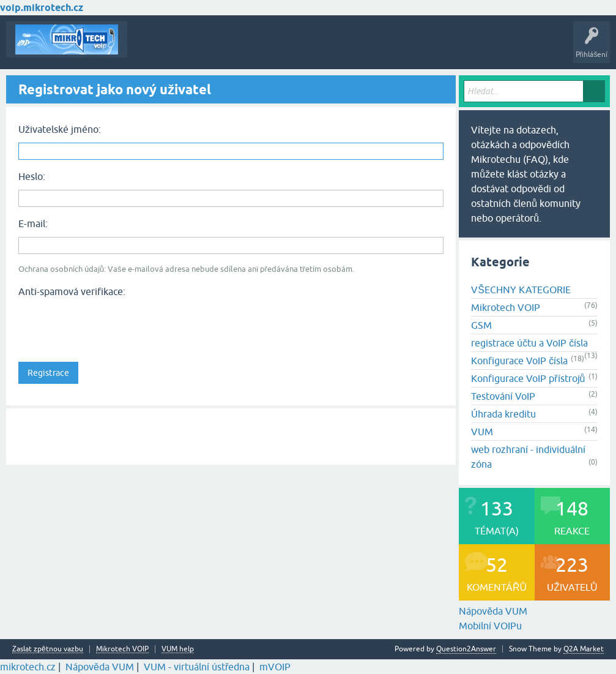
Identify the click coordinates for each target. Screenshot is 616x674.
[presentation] (111, 326)
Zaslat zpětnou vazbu (48, 649)
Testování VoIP (503, 396)
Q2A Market (584, 649)
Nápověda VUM (493, 611)
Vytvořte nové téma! (369, 48)
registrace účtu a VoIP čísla (529, 343)
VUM (482, 432)
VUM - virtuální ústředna (197, 667)
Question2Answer (466, 649)
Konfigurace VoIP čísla (519, 361)
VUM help (178, 649)
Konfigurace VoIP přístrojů (528, 378)
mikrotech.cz (28, 667)
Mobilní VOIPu (490, 626)
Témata (149, 48)
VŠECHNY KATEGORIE (521, 290)
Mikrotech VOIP (506, 307)
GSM (481, 325)
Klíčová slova (252, 48)
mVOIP (275, 667)
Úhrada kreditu (503, 414)
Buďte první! (195, 48)
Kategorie (303, 48)
